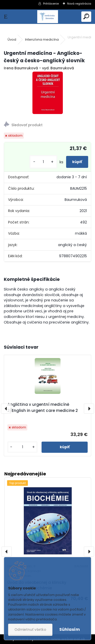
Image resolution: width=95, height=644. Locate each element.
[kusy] (43, 162)
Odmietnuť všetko (30, 630)
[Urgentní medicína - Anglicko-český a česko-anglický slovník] (48, 93)
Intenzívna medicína (42, 39)
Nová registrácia (79, 4)
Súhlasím (70, 629)
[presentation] (6, 409)
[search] (86, 17)
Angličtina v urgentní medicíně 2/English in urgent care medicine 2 (43, 407)
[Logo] (47, 17)
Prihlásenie (51, 4)
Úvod (12, 39)
